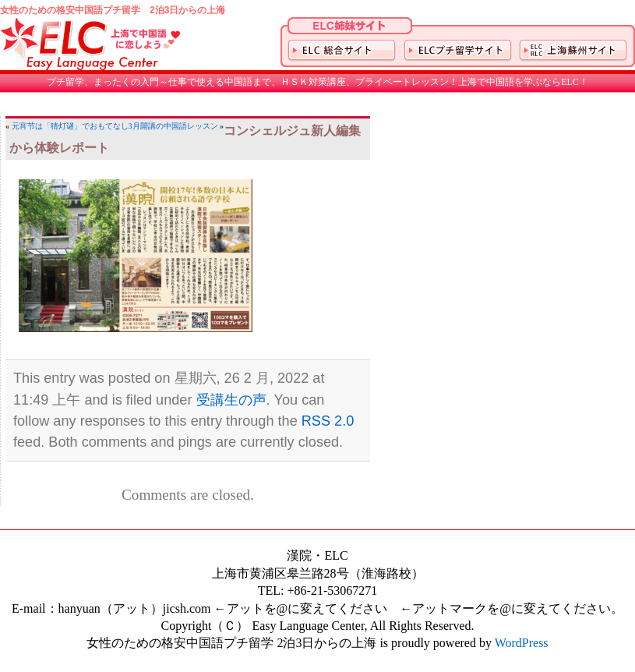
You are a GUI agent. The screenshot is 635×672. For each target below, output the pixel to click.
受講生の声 (231, 400)
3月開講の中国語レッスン (173, 126)
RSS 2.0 (328, 421)
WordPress (522, 643)
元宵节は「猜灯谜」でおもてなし (70, 126)
